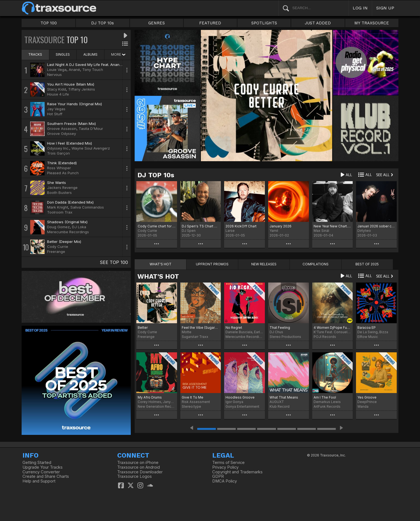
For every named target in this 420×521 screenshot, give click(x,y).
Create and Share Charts (46, 476)
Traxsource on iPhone (138, 463)
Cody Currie (58, 247)
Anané (74, 70)
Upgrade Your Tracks (43, 467)
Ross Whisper (59, 168)
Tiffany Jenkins (82, 89)
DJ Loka (79, 227)
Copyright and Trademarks (237, 472)
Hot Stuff (55, 114)
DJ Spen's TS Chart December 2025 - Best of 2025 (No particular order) (201, 226)
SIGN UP (385, 8)
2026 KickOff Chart (241, 226)
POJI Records (325, 337)
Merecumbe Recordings (68, 232)
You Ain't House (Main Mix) (71, 84)
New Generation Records (157, 406)
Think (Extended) (62, 163)
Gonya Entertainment (242, 406)
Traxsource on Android (139, 467)
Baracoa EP (367, 328)
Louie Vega (57, 70)
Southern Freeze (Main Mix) (71, 124)
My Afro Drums (150, 397)
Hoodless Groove (240, 397)
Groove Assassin (62, 129)
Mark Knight (58, 207)
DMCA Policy (225, 481)
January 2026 (281, 226)
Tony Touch (93, 70)
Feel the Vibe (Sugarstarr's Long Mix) (201, 328)
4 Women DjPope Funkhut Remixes (333, 328)
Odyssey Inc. (58, 148)
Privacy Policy (225, 467)
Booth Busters (59, 193)
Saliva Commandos (87, 207)
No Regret (234, 328)
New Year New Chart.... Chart (333, 226)
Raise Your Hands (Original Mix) (75, 104)
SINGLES (63, 54)
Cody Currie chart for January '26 (157, 226)
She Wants (57, 183)
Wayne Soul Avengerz (91, 148)
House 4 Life (58, 94)
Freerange (56, 251)
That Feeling (280, 328)
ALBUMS (90, 54)
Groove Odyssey (62, 134)
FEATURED (210, 23)
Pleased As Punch (63, 173)
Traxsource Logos (135, 476)
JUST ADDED (318, 23)
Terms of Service (228, 463)
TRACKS (35, 54)
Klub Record (280, 406)
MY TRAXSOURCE (372, 23)
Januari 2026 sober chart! (376, 226)
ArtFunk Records (327, 406)
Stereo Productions (285, 337)
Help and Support (39, 481)
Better (143, 328)
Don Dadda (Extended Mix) (70, 202)
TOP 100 (49, 23)
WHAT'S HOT (158, 276)
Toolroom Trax (60, 212)
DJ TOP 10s (103, 23)
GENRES (157, 23)
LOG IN (360, 8)
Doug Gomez (58, 227)
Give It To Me (193, 397)
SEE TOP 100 (114, 262)
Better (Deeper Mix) (64, 242)
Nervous (54, 75)
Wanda (363, 406)
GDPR (218, 476)
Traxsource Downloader (140, 472)
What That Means (284, 397)
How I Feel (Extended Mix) (70, 143)
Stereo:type (191, 406)
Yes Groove (367, 397)
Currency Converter (41, 472)
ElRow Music (368, 337)
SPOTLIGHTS (264, 23)
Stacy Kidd (57, 89)
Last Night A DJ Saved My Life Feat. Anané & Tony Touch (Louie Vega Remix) (114, 65)
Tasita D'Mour (91, 129)
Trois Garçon (58, 153)
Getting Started (37, 463)
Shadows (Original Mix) (67, 222)
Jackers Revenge (62, 188)
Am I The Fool (325, 397)
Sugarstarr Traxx (195, 337)
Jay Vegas (56, 109)
